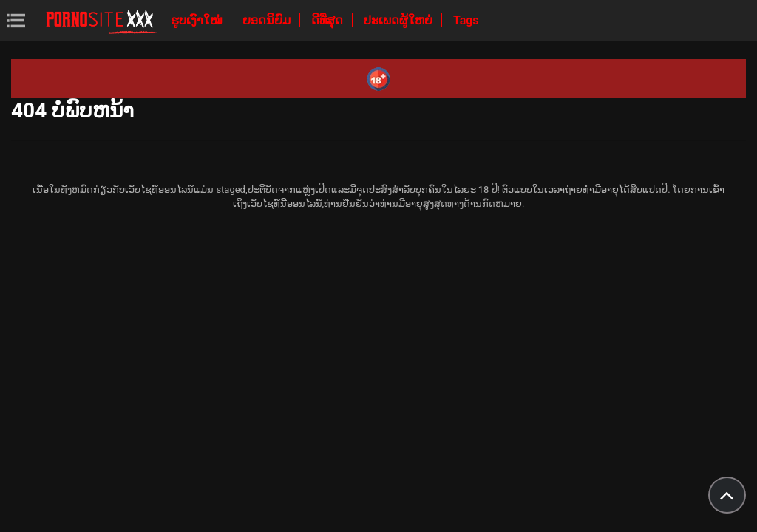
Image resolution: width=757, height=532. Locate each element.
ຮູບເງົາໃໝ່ (198, 20)
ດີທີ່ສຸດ (329, 20)
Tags (466, 20)
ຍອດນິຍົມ (268, 20)
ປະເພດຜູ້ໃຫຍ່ (400, 20)
